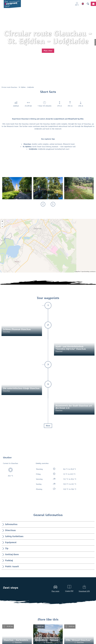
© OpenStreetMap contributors (88, 272)
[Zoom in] (2, 221)
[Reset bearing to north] (2, 227)
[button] (48, 51)
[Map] (48, 246)
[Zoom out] (2, 224)
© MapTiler (77, 272)
